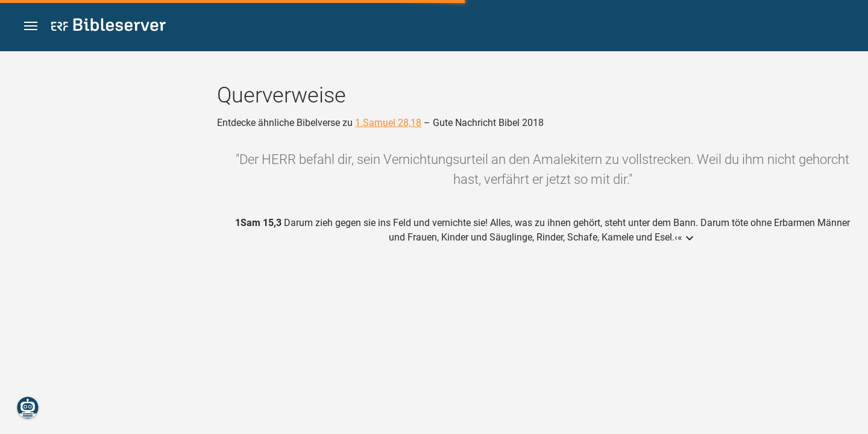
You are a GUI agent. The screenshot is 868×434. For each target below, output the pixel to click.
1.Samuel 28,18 (388, 123)
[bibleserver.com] (108, 27)
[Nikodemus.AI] (28, 407)
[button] (31, 26)
